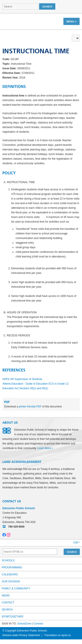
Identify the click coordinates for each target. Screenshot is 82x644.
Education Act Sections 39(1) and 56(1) (25, 388)
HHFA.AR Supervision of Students (22, 379)
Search (7, 610)
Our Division (11, 582)
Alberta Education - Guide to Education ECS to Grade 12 (35, 384)
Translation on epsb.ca (57, 635)
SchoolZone (24, 624)
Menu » (72, 21)
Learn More (44, 448)
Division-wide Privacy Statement (21, 635)
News (6, 596)
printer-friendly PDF (30, 407)
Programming (12, 567)
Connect (38, 624)
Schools (8, 560)
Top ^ (77, 543)
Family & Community (16, 589)
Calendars (10, 574)
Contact (8, 603)
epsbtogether (12, 617)
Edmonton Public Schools (21, 21)
